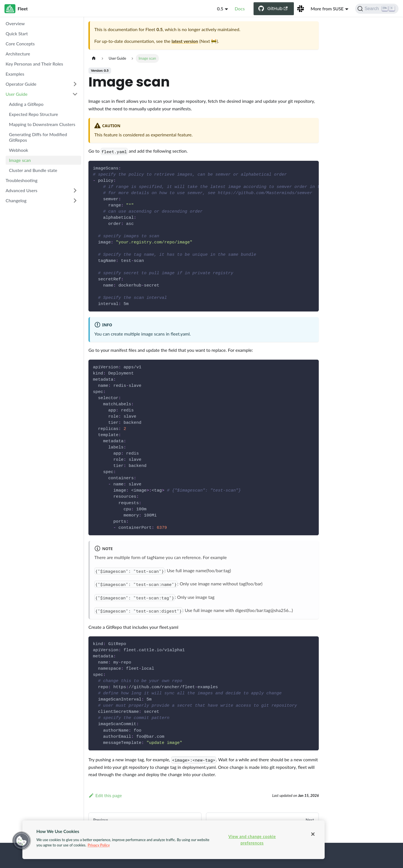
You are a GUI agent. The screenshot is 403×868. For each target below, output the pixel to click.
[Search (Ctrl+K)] (377, 9)
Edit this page (105, 795)
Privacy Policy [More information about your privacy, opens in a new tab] (99, 845)
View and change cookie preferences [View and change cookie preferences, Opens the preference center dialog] (252, 840)
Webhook (19, 150)
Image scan (20, 160)
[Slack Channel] (301, 9)
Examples (15, 74)
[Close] (313, 834)
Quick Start (17, 33)
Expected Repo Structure (33, 114)
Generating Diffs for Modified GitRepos (38, 137)
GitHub (277, 9)
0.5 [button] (220, 9)
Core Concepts (20, 44)
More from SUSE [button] (327, 9)
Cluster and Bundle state (33, 170)
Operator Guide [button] (21, 84)
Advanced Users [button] (21, 190)
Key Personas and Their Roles (34, 64)
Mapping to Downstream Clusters (42, 124)
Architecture (18, 54)
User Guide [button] (17, 94)
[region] (174, 840)
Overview (15, 23)
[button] (22, 841)
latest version (185, 41)
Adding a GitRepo (26, 104)
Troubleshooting (22, 180)
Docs (240, 9)
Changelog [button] (16, 200)
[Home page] (94, 58)
